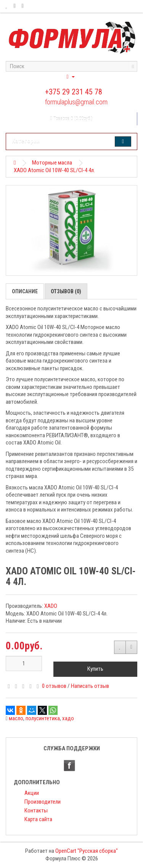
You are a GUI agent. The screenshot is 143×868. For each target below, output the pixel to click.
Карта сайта (38, 819)
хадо (68, 718)
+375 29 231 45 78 (74, 92)
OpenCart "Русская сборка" (87, 851)
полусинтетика (43, 718)
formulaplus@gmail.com (76, 102)
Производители (43, 802)
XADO (51, 606)
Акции (32, 793)
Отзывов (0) (66, 291)
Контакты (36, 810)
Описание (25, 291)
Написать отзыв (90, 686)
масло (16, 718)
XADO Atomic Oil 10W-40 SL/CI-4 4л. (54, 170)
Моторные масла (52, 163)
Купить (95, 669)
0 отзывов (54, 686)
